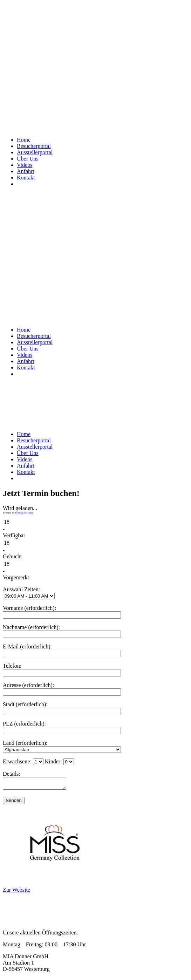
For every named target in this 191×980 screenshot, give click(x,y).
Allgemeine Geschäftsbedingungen (42, 910)
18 (7, 522)
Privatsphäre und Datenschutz (36, 904)
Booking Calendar (24, 513)
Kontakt (12, 923)
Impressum (15, 916)
